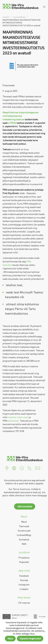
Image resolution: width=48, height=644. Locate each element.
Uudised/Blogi (24, 535)
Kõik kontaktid (25, 506)
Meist (24, 522)
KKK (24, 544)
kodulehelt (13, 421)
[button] (7, 468)
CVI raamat (24, 603)
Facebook (24, 576)
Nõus (10, 638)
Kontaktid (24, 539)
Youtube (24, 580)
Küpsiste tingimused (30, 638)
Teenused (24, 526)
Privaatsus (24, 558)
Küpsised (24, 562)
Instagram (24, 585)
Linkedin (24, 589)
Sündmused (24, 531)
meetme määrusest (18, 417)
